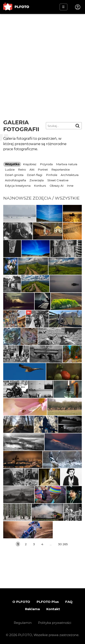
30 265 (63, 544)
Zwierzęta (37, 180)
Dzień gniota (14, 175)
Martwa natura (67, 164)
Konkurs (40, 186)
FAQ (69, 602)
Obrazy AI (57, 186)
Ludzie (10, 170)
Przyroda (46, 164)
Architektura (70, 175)
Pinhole (52, 175)
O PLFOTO (21, 602)
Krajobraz (30, 164)
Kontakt (53, 609)
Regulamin (23, 623)
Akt (32, 170)
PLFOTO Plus (48, 602)
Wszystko (12, 164)
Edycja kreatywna (18, 186)
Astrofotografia (15, 180)
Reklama (32, 609)
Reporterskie (61, 170)
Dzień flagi (35, 175)
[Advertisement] (42, 58)
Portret (43, 170)
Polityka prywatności (55, 623)
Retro (22, 170)
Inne (70, 186)
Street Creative (58, 180)
